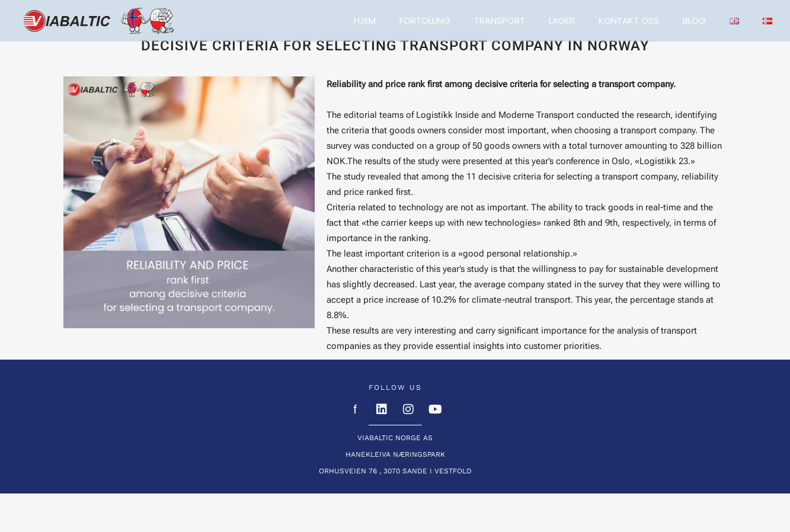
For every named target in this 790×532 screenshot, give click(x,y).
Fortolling (425, 20)
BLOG (694, 20)
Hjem (365, 20)
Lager (562, 20)
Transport (500, 20)
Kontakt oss (629, 20)
